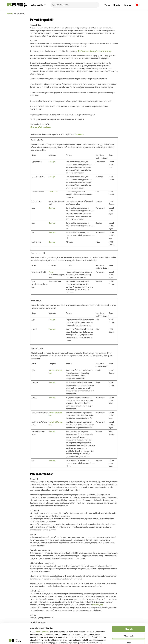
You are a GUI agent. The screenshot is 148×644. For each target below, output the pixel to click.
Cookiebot (79, 134)
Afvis (129, 622)
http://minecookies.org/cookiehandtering (94, 51)
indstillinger (41, 625)
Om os (107, 5)
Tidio (51, 272)
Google (52, 162)
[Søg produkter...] (75, 5)
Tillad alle (129, 608)
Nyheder (117, 5)
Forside (10, 14)
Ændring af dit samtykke (40, 127)
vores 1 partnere (42, 611)
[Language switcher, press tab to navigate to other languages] (137, 5)
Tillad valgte (129, 615)
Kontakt (128, 5)
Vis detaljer (120, 639)
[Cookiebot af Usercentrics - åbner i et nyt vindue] (15, 639)
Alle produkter (37, 5)
